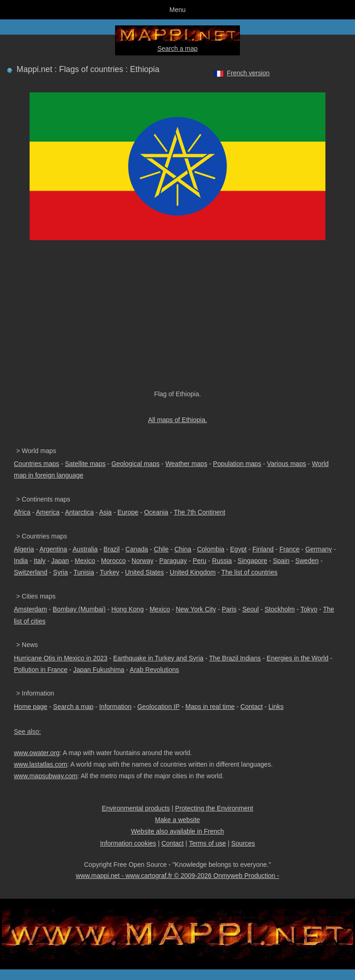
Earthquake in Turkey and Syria (158, 658)
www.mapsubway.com (46, 776)
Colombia (211, 549)
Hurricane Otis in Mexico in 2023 (61, 658)
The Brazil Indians (235, 658)
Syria (61, 572)
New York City (196, 609)
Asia (105, 512)
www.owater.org (37, 753)
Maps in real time (210, 707)
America (47, 512)
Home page (31, 707)
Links (276, 707)
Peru (200, 561)
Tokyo (309, 609)
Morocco (113, 561)
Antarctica (80, 512)
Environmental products (136, 808)
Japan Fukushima (99, 670)
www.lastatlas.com (40, 764)
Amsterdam (31, 609)
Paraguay (173, 561)
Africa (22, 512)
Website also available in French (177, 831)
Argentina (53, 549)
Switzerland (31, 572)
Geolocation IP (159, 707)
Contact (251, 707)
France (289, 549)
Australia (85, 549)
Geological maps (135, 464)
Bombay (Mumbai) (79, 609)
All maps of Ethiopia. (177, 420)
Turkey (110, 572)
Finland (263, 549)
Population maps (237, 464)
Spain (281, 561)
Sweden (307, 561)
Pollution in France (41, 670)
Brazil (112, 549)
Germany (318, 549)
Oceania (156, 512)
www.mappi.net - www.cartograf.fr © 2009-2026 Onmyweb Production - (177, 876)
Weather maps (187, 464)
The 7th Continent (199, 512)
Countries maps (37, 464)
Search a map (177, 48)
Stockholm (279, 609)
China (183, 549)
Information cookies (128, 843)
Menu (177, 10)
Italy (40, 561)
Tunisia (84, 572)
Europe (128, 512)
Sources (243, 843)
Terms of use (208, 843)
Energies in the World (298, 658)
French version (248, 73)
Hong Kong (128, 609)
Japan (60, 561)
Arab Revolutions (155, 670)
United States (145, 572)
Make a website (177, 820)
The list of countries (249, 572)
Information (115, 707)
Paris (229, 609)
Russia (222, 561)
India (21, 561)
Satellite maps (86, 464)
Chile (161, 549)
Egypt (239, 549)
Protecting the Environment (214, 808)
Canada (137, 549)
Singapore (252, 561)
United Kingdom (193, 572)
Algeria (24, 549)
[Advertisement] (177, 320)
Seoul (251, 609)
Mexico (85, 561)
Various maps (287, 464)
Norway (143, 561)
